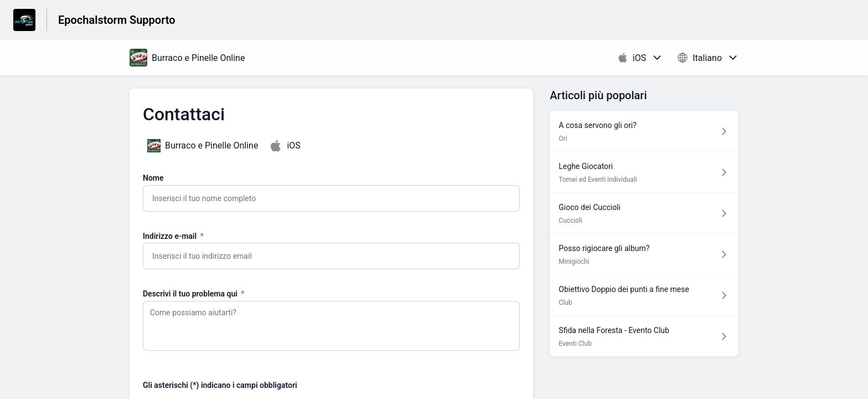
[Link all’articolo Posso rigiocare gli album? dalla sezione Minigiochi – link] (644, 254)
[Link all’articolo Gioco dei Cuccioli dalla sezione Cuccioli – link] (644, 213)
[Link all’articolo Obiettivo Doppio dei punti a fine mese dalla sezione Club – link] (644, 295)
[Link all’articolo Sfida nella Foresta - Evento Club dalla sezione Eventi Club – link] (644, 336)
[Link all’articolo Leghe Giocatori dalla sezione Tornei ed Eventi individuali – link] (644, 172)
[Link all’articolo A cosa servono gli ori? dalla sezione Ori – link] (644, 131)
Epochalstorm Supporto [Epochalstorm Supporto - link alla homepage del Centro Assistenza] (117, 20)
